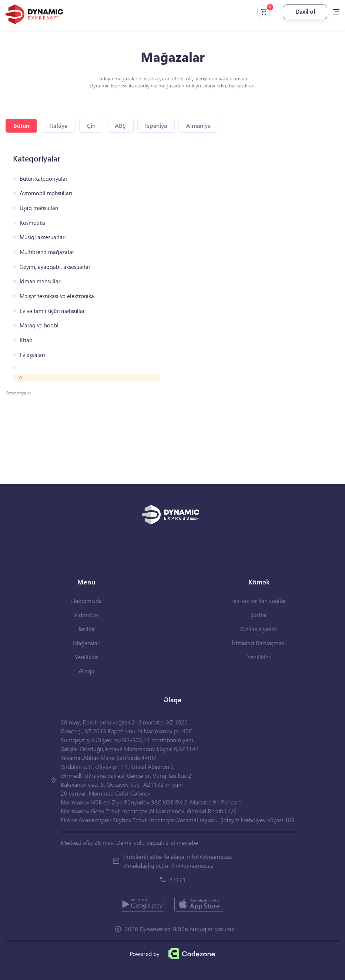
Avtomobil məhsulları (46, 193)
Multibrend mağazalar (47, 252)
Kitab (26, 340)
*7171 (178, 879)
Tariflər (86, 629)
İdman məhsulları (41, 281)
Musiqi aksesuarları (43, 237)
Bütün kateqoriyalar (43, 179)
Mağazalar (86, 643)
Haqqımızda (86, 601)
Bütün (21, 125)
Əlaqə (86, 671)
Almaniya (198, 125)
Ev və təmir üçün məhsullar (52, 311)
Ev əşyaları (32, 355)
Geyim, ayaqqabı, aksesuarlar (55, 267)
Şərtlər (259, 615)
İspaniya (156, 125)
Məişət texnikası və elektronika (57, 296)
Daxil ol (305, 11)
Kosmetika (32, 223)
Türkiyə (58, 125)
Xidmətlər (86, 615)
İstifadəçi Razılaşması (259, 643)
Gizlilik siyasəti (259, 629)
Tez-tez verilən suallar (259, 601)
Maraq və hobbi (39, 325)
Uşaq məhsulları (39, 208)
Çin (91, 125)
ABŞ (120, 125)
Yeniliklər (86, 657)
